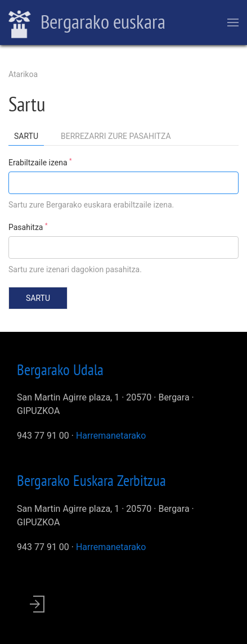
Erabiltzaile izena (40, 162)
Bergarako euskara (87, 23)
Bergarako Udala (60, 370)
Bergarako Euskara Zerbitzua (91, 480)
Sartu (29, 138)
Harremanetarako (111, 436)
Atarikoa (23, 74)
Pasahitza (28, 227)
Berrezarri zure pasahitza (116, 136)
